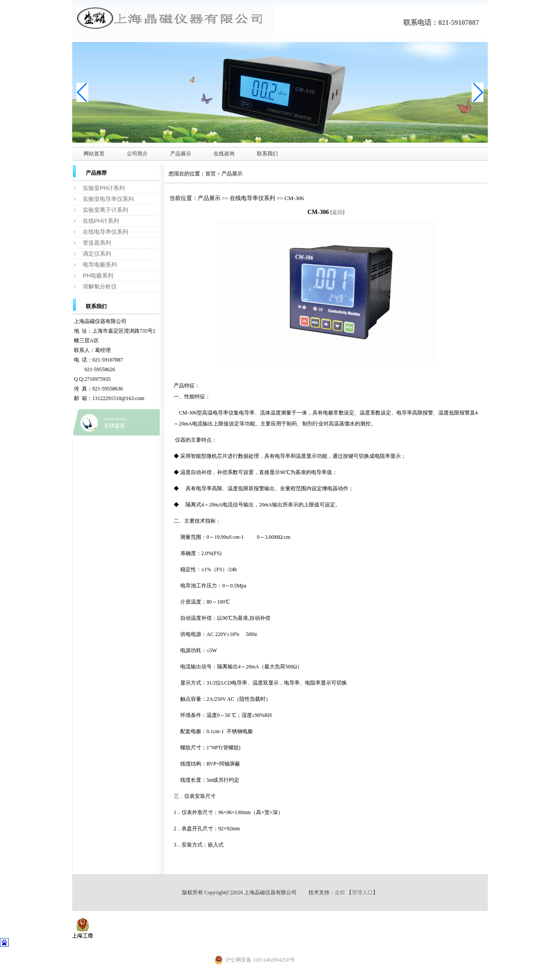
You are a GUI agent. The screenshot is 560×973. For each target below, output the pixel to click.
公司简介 (137, 154)
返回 (337, 212)
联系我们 (267, 154)
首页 (210, 174)
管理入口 (362, 892)
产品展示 (181, 154)
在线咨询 (224, 154)
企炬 (340, 892)
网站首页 (94, 154)
